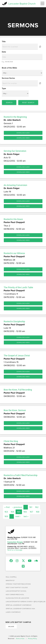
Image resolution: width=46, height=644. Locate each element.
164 (12, 512)
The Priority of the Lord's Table (18, 287)
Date (4, 52)
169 (6, 516)
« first (7, 507)
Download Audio (23, 133)
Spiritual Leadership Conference (19, 605)
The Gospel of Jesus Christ (17, 356)
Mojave (11, 626)
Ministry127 (10, 580)
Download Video (23, 138)
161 (31, 507)
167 (31, 512)
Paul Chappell (11, 577)
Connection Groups (15, 542)
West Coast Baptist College (17, 587)
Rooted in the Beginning (15, 117)
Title (4, 42)
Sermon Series (8, 78)
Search (9, 103)
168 (38, 512)
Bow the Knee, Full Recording (18, 390)
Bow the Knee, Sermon (15, 410)
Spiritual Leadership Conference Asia (20, 609)
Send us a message (15, 550)
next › (18, 516)
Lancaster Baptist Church (22, 4)
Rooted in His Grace (13, 219)
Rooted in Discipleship (14, 321)
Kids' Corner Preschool (15, 594)
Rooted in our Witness (14, 253)
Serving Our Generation (15, 151)
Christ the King (11, 441)
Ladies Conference (13, 612)
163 (6, 512)
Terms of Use (20, 638)
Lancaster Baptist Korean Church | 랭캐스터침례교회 (23, 602)
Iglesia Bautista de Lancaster (17, 598)
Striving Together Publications (18, 584)
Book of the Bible (9, 68)
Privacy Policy (32, 638)
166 (25, 512)
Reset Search (28, 103)
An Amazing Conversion (15, 185)
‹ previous (17, 507)
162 (37, 507)
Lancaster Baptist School (16, 591)
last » (26, 516)
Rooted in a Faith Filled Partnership (21, 475)
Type (4, 88)
